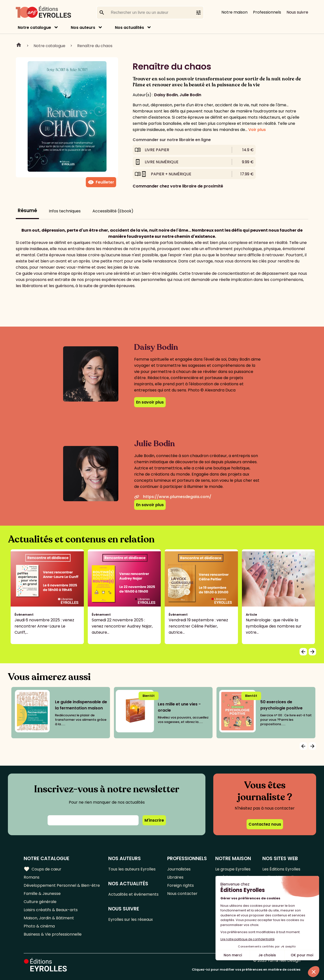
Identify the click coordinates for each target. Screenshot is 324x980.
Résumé (27, 211)
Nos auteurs (83, 28)
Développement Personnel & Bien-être (62, 885)
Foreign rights (180, 885)
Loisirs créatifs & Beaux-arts (51, 910)
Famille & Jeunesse (42, 894)
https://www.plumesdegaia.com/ (173, 497)
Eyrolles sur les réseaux (131, 919)
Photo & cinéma (39, 926)
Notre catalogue (34, 28)
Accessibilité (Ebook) (113, 211)
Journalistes (179, 869)
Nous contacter (182, 894)
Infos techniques (65, 211)
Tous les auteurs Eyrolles (132, 869)
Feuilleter (101, 182)
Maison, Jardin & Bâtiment (49, 918)
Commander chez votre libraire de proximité (178, 186)
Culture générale (40, 902)
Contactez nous (265, 824)
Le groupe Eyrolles (233, 869)
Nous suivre (297, 12)
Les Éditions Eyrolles (281, 869)
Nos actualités (129, 28)
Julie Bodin (190, 95)
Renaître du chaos (95, 46)
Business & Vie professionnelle (53, 934)
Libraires (175, 877)
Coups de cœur (43, 869)
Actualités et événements (133, 894)
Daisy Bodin (166, 95)
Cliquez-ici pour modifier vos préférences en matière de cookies (246, 970)
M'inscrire (154, 820)
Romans (32, 877)
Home (19, 46)
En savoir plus (150, 402)
